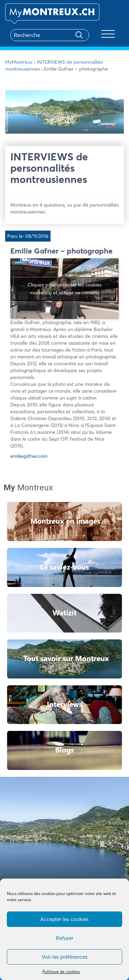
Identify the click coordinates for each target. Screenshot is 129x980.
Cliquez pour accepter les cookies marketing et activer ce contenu (64, 289)
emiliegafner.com (29, 456)
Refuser (64, 938)
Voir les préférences (65, 957)
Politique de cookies (61, 972)
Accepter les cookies (64, 919)
